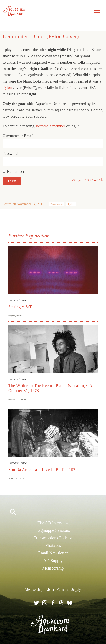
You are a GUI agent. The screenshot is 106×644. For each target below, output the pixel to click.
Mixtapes (53, 545)
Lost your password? (87, 180)
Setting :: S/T (20, 307)
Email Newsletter (53, 553)
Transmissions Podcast (53, 538)
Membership (53, 568)
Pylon (7, 88)
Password (10, 154)
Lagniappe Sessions (53, 530)
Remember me (19, 171)
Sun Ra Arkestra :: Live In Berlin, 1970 (43, 470)
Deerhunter (57, 204)
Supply (76, 590)
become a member (51, 126)
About (50, 590)
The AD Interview (53, 523)
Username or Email (18, 136)
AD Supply (53, 561)
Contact (63, 590)
